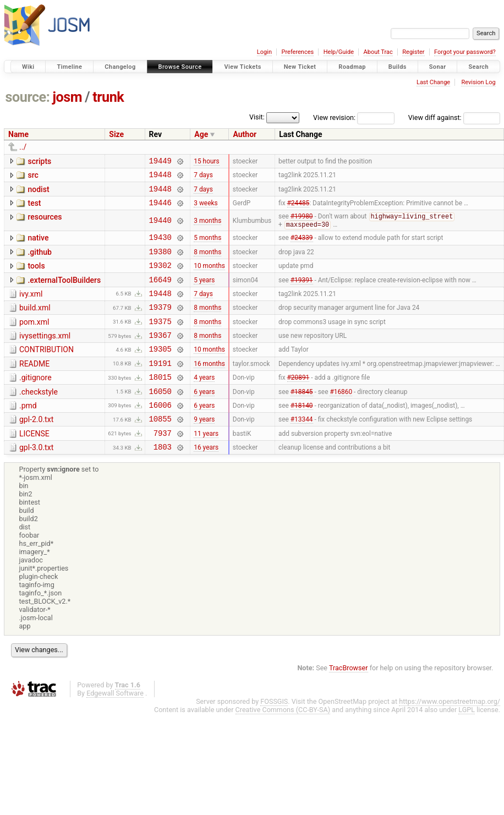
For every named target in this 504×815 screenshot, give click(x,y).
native (38, 245)
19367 (160, 356)
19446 (160, 209)
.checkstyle (39, 418)
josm (67, 97)
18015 (160, 403)
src (33, 177)
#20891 (298, 403)
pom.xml (34, 340)
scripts (39, 161)
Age (201, 134)
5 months (207, 247)
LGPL (467, 744)
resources (45, 223)
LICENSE (34, 464)
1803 (163, 481)
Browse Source (180, 67)
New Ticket (300, 67)
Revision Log (478, 82)
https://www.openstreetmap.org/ (450, 735)
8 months (207, 262)
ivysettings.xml (45, 355)
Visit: (257, 117)
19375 (160, 340)
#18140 (302, 434)
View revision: (334, 117)
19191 (160, 387)
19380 (160, 262)
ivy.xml (31, 308)
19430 (160, 246)
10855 (160, 449)
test (34, 208)
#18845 (302, 418)
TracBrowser (349, 702)
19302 (160, 278)
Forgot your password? (465, 52)
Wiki (28, 67)
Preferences (297, 52)
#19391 (302, 293)
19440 (160, 228)
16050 (160, 419)
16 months (209, 387)
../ (23, 147)
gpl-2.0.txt (36, 448)
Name (18, 134)
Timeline (69, 67)
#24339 (302, 247)
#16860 (341, 418)
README (34, 386)
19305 (160, 371)
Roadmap (352, 67)
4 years (204, 403)
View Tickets (242, 67)
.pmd (28, 433)
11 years (206, 465)
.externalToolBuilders (64, 293)
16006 (160, 434)
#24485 (298, 209)
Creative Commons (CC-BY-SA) (283, 744)
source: (28, 97)
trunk (108, 97)
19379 (160, 324)
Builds (398, 67)
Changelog (120, 67)
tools (36, 277)
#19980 (302, 224)
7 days (203, 178)
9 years (204, 450)
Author (245, 134)
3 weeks (206, 209)
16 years (206, 481)
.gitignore (35, 402)
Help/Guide (339, 52)
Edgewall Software (115, 727)
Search (478, 67)
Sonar (438, 67)
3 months (207, 228)
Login (264, 52)
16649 (160, 294)
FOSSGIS (274, 735)
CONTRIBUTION (46, 370)
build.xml (35, 324)
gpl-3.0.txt (36, 480)
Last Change (433, 82)
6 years (204, 418)
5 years (204, 293)
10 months (209, 278)
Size (116, 134)
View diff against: (454, 117)
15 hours (206, 162)
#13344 (302, 450)
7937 (163, 465)
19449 (160, 162)
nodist (38, 193)
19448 (160, 177)
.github (40, 261)
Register (413, 52)
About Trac (378, 52)
